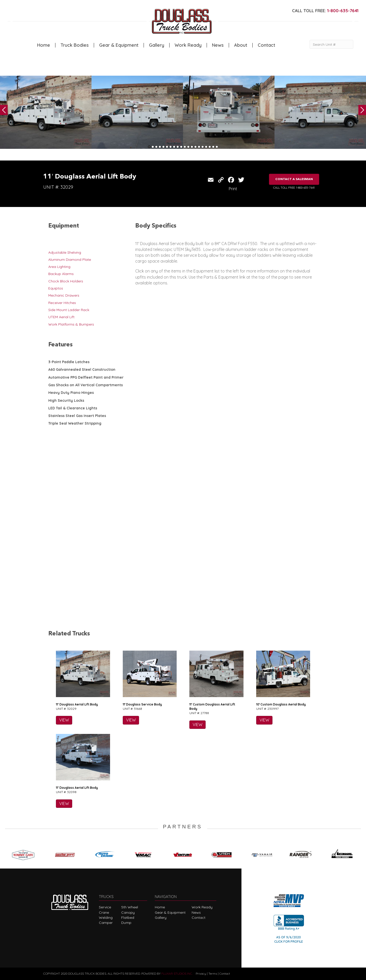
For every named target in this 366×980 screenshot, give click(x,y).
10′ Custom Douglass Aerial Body (281, 704)
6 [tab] (167, 147)
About (241, 45)
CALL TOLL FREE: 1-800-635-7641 (294, 188)
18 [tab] (210, 147)
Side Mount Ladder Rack (69, 310)
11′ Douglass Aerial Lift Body (77, 704)
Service (105, 907)
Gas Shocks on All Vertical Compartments (86, 385)
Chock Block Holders (66, 281)
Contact (266, 45)
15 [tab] (199, 147)
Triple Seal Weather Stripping (75, 423)
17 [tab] (206, 147)
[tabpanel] (46, 112)
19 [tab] (213, 147)
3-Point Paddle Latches (69, 362)
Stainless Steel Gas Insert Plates (77, 416)
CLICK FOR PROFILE (289, 942)
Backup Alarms (61, 274)
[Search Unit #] (331, 44)
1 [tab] (149, 147)
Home (44, 45)
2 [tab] (153, 147)
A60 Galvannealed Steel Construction (82, 369)
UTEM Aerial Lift (61, 317)
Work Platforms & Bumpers (71, 324)
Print (233, 189)
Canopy (128, 912)
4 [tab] (160, 147)
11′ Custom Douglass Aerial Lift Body (212, 706)
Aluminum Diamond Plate (70, 260)
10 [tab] (181, 147)
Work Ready (188, 45)
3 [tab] (156, 147)
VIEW (64, 720)
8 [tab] (174, 147)
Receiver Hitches (62, 303)
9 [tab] (178, 147)
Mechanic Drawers (64, 295)
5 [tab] (163, 147)
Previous (4, 110)
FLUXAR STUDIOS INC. (177, 974)
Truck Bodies (75, 45)
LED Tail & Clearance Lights (73, 408)
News (218, 45)
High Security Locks (66, 400)
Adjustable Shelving (65, 252)
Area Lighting (59, 267)
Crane (104, 912)
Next (362, 110)
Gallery (157, 45)
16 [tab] (203, 147)
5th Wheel (130, 907)
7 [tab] (171, 147)
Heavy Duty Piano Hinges (71, 393)
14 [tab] (195, 147)
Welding (106, 918)
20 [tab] (217, 147)
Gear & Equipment (119, 45)
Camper (106, 923)
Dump (126, 923)
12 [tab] (188, 147)
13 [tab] (192, 147)
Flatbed (128, 918)
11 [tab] (185, 147)
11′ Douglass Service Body (142, 704)
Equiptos (56, 288)
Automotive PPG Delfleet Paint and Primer (86, 377)
